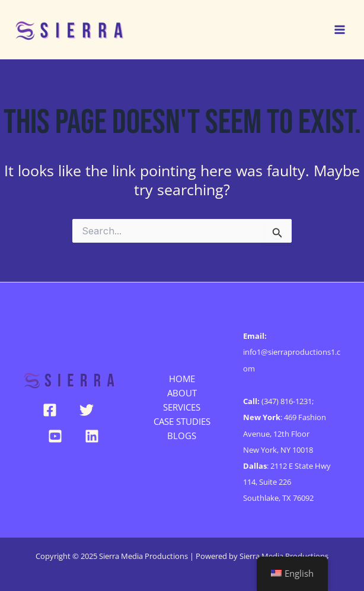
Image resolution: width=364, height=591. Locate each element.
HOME (182, 379)
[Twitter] (87, 410)
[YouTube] (55, 436)
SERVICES (182, 407)
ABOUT (182, 393)
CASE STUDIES (182, 421)
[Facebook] (50, 410)
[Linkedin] (92, 436)
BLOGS (182, 436)
